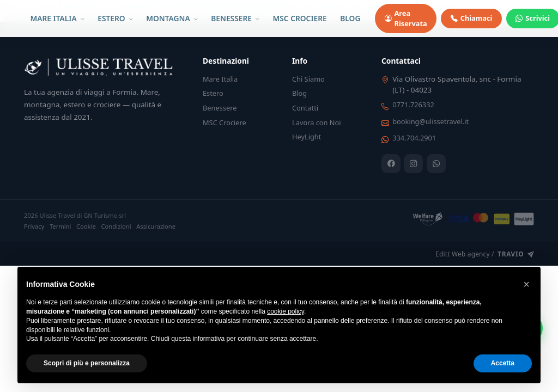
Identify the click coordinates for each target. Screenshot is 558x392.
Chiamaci (471, 18)
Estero (213, 93)
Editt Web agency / (485, 254)
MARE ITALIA (57, 18)
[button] (526, 284)
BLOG (350, 18)
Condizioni (116, 226)
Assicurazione (156, 226)
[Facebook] (391, 164)
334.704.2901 (414, 138)
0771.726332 (413, 105)
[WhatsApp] (436, 164)
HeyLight (307, 137)
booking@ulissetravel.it (430, 121)
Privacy (34, 226)
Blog (299, 93)
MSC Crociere (225, 122)
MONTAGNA (172, 18)
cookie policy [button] (286, 311)
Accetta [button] (503, 363)
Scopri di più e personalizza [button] (87, 363)
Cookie (86, 226)
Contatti (305, 108)
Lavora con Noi (317, 122)
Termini (60, 226)
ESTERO (115, 18)
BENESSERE (235, 18)
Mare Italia (220, 79)
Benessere (220, 108)
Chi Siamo (308, 79)
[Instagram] (413, 164)
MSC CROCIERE (300, 18)
